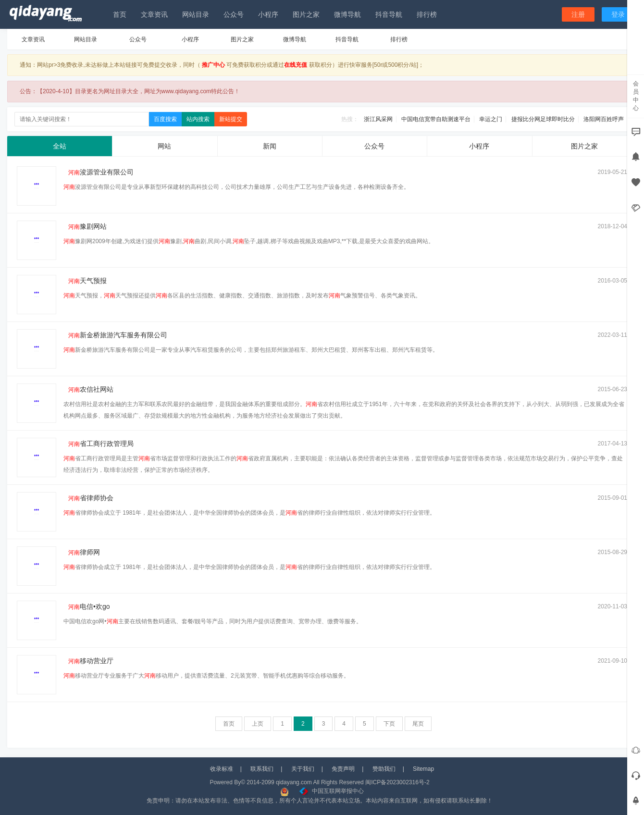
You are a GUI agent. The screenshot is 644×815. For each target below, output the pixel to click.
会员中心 (636, 96)
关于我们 (303, 769)
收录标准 (222, 769)
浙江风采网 (378, 119)
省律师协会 (88, 498)
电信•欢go (87, 606)
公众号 (234, 14)
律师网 (82, 552)
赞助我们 (384, 769)
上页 (258, 724)
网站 (164, 146)
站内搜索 (198, 119)
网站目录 (196, 14)
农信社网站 (88, 389)
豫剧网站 (85, 226)
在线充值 (296, 65)
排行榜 (427, 14)
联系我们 (262, 769)
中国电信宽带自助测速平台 (436, 119)
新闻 (270, 146)
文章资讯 (154, 14)
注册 (578, 14)
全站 (60, 146)
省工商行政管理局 (99, 444)
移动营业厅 (88, 661)
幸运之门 (491, 119)
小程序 (268, 14)
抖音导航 (389, 14)
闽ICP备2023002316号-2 (397, 782)
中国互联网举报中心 (332, 791)
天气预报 (85, 281)
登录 (618, 14)
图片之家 (306, 14)
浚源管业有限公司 (99, 172)
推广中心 (213, 65)
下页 (389, 724)
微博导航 (347, 14)
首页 (120, 14)
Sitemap (423, 769)
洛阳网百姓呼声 (604, 119)
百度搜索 (165, 119)
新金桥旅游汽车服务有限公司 (115, 335)
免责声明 (343, 769)
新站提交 (231, 119)
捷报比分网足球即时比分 (543, 119)
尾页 (418, 724)
